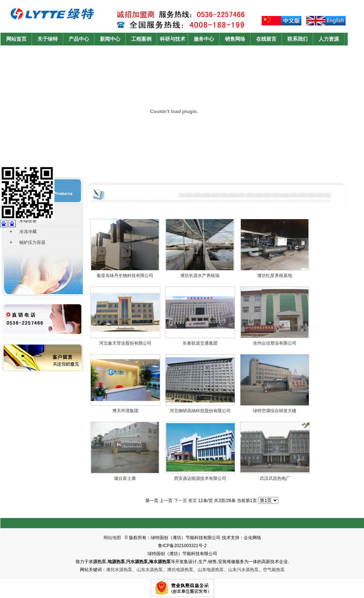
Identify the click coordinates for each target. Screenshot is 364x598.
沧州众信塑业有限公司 (275, 343)
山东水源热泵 (150, 570)
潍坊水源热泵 (119, 570)
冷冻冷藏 (28, 232)
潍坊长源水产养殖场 (200, 276)
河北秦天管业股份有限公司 (125, 343)
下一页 (181, 501)
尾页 (193, 501)
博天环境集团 (125, 411)
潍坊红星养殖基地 (275, 276)
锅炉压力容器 (32, 242)
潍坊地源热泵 (180, 570)
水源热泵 (97, 562)
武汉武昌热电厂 (275, 478)
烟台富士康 (125, 478)
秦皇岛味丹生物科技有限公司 (125, 276)
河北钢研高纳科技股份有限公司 (200, 411)
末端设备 (28, 221)
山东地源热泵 (211, 570)
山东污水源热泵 (243, 570)
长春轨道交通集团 (200, 343)
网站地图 (112, 538)
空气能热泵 (274, 570)
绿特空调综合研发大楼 (275, 411)
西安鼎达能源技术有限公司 (200, 478)
